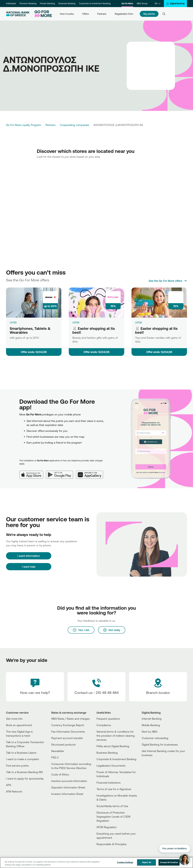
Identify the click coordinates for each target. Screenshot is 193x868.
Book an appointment (19, 725)
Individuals (11, 3)
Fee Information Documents (68, 732)
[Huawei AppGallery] (91, 472)
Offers (85, 14)
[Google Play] (61, 472)
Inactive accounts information (69, 781)
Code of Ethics (60, 774)
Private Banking (47, 3)
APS (9, 785)
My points (149, 14)
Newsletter (58, 751)
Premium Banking (28, 3)
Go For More (127, 3)
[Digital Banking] (175, 4)
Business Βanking (107, 753)
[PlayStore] (153, 766)
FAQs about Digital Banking (113, 746)
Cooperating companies (74, 125)
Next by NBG (149, 732)
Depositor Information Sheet (68, 787)
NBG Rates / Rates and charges (70, 719)
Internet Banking (152, 719)
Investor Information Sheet (67, 794)
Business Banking (67, 3)
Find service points (17, 766)
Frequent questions (108, 719)
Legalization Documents (111, 766)
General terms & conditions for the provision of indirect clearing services (116, 736)
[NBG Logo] (18, 14)
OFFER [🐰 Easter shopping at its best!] (76, 323)
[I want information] (29, 556)
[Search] (164, 14)
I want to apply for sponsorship (25, 778)
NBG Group (142, 3)
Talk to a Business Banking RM (24, 772)
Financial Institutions (109, 783)
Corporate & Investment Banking (95, 3)
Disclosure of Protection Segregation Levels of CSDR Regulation (113, 817)
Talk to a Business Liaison (21, 753)
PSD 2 (55, 757)
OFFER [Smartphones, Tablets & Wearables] (13, 323)
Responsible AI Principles (112, 844)
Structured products (63, 744)
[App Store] (33, 472)
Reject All (147, 862)
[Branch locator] (158, 687)
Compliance (104, 725)
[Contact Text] (96, 687)
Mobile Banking (151, 725)
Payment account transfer (67, 738)
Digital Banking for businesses (160, 744)
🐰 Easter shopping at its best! (94, 330)
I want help (29, 567)
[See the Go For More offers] (168, 281)
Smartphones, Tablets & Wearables (30, 330)
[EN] (157, 4)
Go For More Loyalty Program (24, 125)
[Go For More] (42, 14)
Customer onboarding (155, 738)
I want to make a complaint (22, 759)
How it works (67, 14)
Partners (102, 14)
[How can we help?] (35, 687)
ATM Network (14, 791)
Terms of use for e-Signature (114, 789)
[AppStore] (153, 763)
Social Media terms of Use (112, 806)
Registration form (124, 14)
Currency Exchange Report (68, 725)
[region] (96, 863)
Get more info (14, 719)
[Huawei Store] (153, 768)
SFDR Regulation (107, 827)
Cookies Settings (125, 862)
